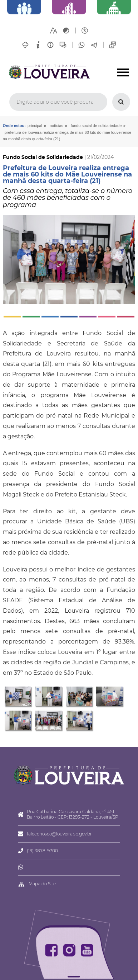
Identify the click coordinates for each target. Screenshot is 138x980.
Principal (35, 126)
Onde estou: (14, 126)
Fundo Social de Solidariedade (96, 126)
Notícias (56, 126)
